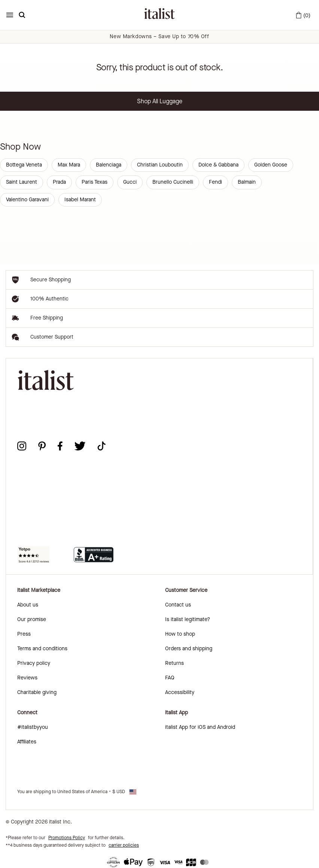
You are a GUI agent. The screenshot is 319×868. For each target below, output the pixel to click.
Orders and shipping (189, 649)
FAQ (170, 678)
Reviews (27, 678)
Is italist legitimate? (188, 619)
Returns (174, 663)
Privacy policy (34, 663)
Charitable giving (37, 692)
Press (24, 634)
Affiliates (27, 742)
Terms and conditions (42, 649)
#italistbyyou (33, 727)
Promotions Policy (67, 838)
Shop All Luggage (160, 101)
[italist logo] (159, 15)
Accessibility (180, 692)
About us (28, 605)
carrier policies (124, 845)
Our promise (32, 619)
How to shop (180, 634)
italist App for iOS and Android (200, 727)
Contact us (178, 605)
